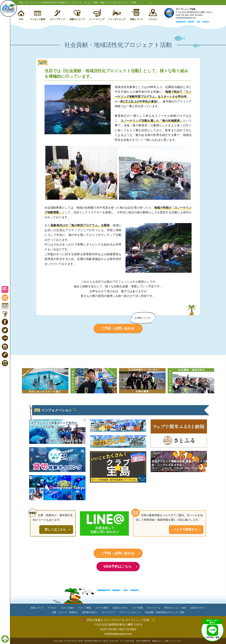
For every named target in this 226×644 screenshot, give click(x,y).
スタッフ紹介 (67, 608)
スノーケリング (97, 19)
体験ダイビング (77, 19)
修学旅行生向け (90, 612)
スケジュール (154, 608)
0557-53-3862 (196, 15)
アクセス (153, 19)
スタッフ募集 (84, 608)
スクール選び (102, 608)
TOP (21, 19)
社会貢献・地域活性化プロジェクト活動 (165, 612)
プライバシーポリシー (130, 612)
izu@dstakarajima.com (186, 18)
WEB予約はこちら (118, 566)
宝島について (136, 19)
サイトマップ (108, 612)
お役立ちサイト (198, 608)
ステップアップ (57, 19)
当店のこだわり (120, 608)
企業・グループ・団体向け (65, 612)
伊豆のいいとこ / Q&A (175, 608)
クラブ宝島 (138, 608)
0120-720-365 (182, 15)
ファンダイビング (117, 19)
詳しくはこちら (55, 529)
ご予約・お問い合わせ (118, 328)
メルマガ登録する (185, 529)
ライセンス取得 (38, 19)
